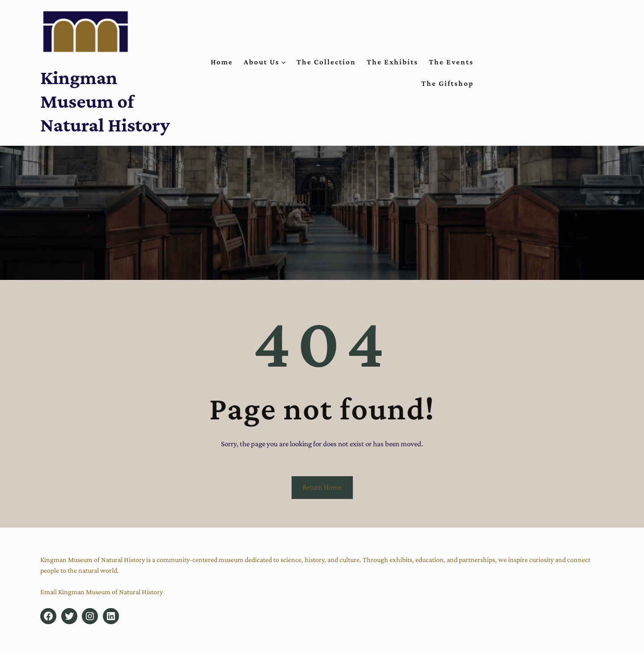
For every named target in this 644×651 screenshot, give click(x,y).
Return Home (322, 487)
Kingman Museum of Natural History (105, 101)
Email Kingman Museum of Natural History (102, 592)
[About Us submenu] (284, 62)
